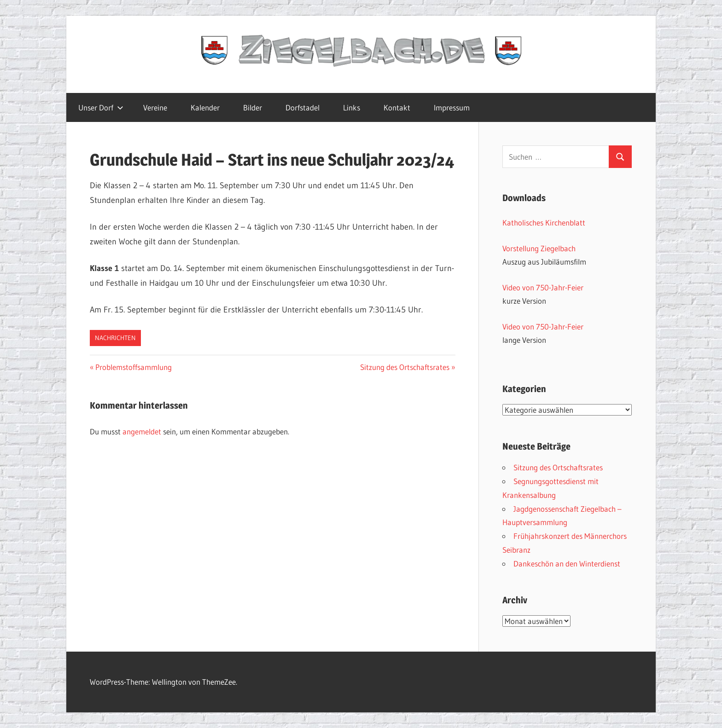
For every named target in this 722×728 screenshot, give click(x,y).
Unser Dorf (101, 107)
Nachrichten (115, 338)
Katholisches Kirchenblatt (544, 222)
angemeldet (142, 431)
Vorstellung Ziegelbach (539, 248)
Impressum (452, 107)
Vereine (155, 107)
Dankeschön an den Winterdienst (567, 563)
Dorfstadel (303, 107)
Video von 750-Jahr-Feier (543, 287)
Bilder (253, 107)
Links (352, 107)
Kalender (205, 107)
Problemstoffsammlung (133, 367)
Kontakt (397, 107)
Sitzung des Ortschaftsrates (405, 367)
